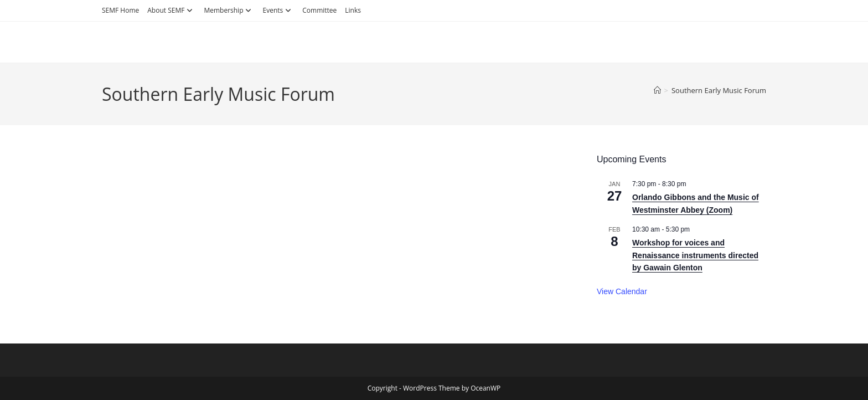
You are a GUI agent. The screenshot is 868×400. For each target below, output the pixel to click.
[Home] (657, 90)
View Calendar (622, 291)
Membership (229, 10)
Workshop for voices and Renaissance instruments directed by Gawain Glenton (695, 255)
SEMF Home (120, 10)
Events (278, 10)
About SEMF (171, 10)
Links (353, 10)
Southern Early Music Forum (719, 90)
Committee (319, 10)
